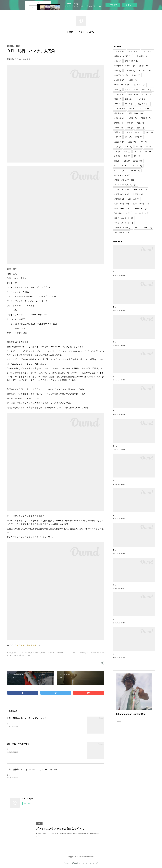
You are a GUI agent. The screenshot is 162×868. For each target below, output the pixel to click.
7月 (117, 151)
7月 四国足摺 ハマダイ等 (125, 415)
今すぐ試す (113, 5)
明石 (139, 137)
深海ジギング (140, 189)
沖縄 (130, 128)
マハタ (130, 104)
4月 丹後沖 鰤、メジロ (124, 554)
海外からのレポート (124, 218)
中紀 (118, 137)
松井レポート (122, 204)
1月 (137, 156)
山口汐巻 (119, 118)
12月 (143, 142)
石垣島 (119, 128)
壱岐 (140, 123)
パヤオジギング (122, 189)
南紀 (149, 132)
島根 (130, 123)
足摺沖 (144, 66)
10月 (129, 147)
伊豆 (118, 61)
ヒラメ (146, 94)
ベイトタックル (122, 175)
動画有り (138, 194)
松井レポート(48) (24, 655)
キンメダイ (139, 85)
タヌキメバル (132, 90)
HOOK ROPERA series (128, 161)
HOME (70, 32)
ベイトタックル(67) (93, 653)
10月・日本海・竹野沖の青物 (126, 484)
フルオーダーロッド (124, 223)
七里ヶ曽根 (141, 56)
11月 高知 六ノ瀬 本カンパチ (126, 380)
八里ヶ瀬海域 (136, 113)
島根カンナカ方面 (123, 56)
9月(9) (38, 653)
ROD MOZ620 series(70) (75, 653)
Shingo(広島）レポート (125, 66)
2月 (127, 156)
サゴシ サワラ (122, 85)
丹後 (132, 142)
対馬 (118, 132)
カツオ (136, 75)
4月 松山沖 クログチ (123, 588)
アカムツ (119, 94)
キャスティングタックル (125, 185)
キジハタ (133, 94)
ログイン (130, 5)
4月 (148, 151)
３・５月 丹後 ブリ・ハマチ (127, 449)
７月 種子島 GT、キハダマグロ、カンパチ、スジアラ (32, 770)
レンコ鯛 (133, 51)
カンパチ (120, 109)
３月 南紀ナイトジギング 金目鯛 (129, 661)
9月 (139, 147)
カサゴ (140, 99)
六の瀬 (119, 123)
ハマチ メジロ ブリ (140, 109)
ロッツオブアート (144, 228)
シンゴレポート (142, 213)
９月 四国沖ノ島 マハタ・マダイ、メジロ (27, 718)
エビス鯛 (130, 71)
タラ (118, 90)
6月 (127, 151)
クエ (118, 104)
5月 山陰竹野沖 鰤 (122, 345)
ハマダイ (119, 51)
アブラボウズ (132, 61)
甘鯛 (118, 99)
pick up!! (134, 199)
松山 (139, 132)
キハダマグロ (121, 75)
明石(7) (33, 653)
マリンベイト (122, 232)
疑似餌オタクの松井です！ (17, 724)
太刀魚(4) (10, 653)
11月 (118, 147)
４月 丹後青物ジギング (124, 519)
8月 (149, 147)
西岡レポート (122, 209)
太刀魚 (133, 80)
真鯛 (128, 99)
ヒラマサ (144, 104)
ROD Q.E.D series (127, 170)
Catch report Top (87, 32)
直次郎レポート (141, 204)
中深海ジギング (122, 194)
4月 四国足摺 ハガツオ (124, 311)
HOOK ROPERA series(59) (52, 653)
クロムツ (147, 90)
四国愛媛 (146, 118)
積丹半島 (119, 113)
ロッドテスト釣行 (123, 228)
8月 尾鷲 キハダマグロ (18, 744)
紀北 (128, 137)
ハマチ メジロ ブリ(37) (22, 653)
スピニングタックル (124, 180)
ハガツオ (119, 80)
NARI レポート (140, 209)
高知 (118, 71)
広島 (128, 132)
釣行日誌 (119, 199)
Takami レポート (122, 213)
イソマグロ (145, 71)
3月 (117, 156)
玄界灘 (133, 118)
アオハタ (147, 51)
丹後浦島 (119, 142)
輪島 (140, 128)
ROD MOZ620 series (128, 166)
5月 (137, 151)
